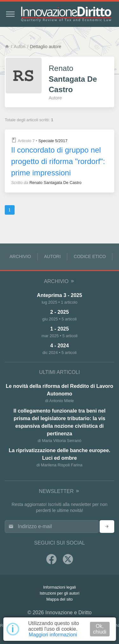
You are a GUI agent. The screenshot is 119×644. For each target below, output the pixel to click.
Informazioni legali (60, 587)
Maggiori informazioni (53, 635)
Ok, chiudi (100, 629)
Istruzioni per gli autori (60, 593)
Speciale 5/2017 (53, 141)
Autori (20, 47)
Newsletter (60, 491)
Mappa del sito (60, 599)
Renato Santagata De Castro (56, 183)
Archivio (20, 256)
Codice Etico (90, 256)
